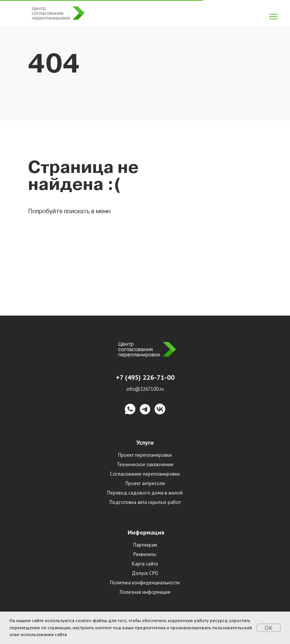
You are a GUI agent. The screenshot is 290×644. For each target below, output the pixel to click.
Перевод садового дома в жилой (145, 493)
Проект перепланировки (145, 455)
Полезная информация (145, 592)
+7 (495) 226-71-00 (145, 377)
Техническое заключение (145, 465)
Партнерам (145, 545)
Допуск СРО (145, 573)
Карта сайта (145, 564)
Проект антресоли (145, 483)
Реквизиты (145, 554)
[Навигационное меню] (273, 17)
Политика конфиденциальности (145, 583)
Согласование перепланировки (145, 474)
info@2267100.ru (145, 389)
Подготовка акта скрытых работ (145, 502)
